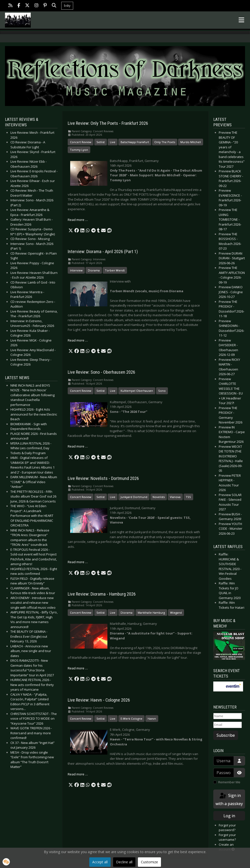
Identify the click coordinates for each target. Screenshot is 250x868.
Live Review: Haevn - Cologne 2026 (99, 700)
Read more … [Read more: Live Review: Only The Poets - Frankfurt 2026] (78, 220)
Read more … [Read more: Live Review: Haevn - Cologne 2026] (78, 774)
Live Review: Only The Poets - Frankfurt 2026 (108, 123)
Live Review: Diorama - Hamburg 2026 (102, 594)
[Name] (228, 716)
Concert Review (81, 142)
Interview (76, 270)
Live (113, 142)
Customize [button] (149, 862)
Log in (229, 816)
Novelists (159, 497)
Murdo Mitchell (191, 142)
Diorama (94, 270)
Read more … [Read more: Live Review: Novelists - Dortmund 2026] (78, 562)
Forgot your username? (227, 837)
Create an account (227, 847)
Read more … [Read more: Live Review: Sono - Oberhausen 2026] (78, 446)
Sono (162, 391)
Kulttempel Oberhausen (137, 391)
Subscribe (226, 735)
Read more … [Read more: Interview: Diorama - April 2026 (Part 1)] (78, 340)
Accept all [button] (100, 862)
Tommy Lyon (79, 150)
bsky (67, 6)
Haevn (152, 719)
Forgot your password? (227, 828)
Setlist (101, 142)
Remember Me (229, 782)
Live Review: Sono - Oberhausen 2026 (101, 372)
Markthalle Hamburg (151, 613)
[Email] (228, 725)
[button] (71, 231)
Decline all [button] (124, 862)
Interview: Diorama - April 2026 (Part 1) (103, 252)
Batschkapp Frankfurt (135, 142)
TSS (188, 497)
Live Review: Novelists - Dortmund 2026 (103, 478)
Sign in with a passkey (229, 799)
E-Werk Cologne (131, 719)
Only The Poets (165, 142)
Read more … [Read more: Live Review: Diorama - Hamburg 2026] (78, 668)
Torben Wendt (115, 270)
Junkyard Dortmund (134, 497)
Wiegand (176, 613)
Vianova (175, 497)
